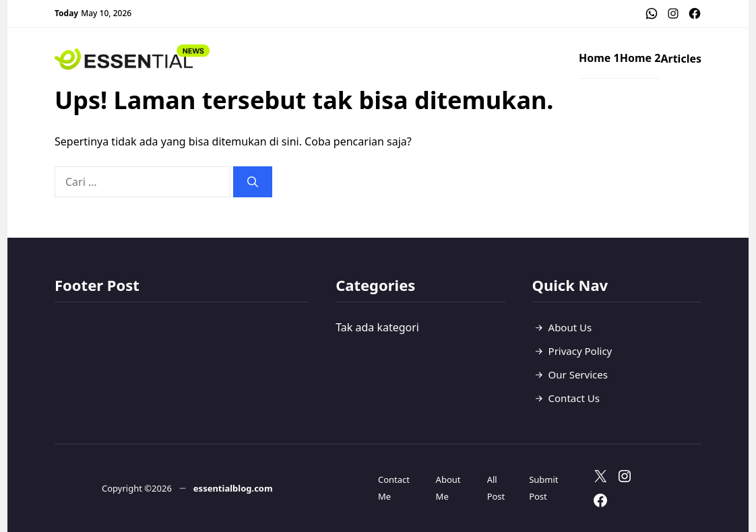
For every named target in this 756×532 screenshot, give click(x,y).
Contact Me (394, 488)
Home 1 (599, 58)
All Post (496, 488)
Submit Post (543, 488)
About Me (448, 488)
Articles (681, 59)
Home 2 (640, 58)
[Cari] (253, 182)
